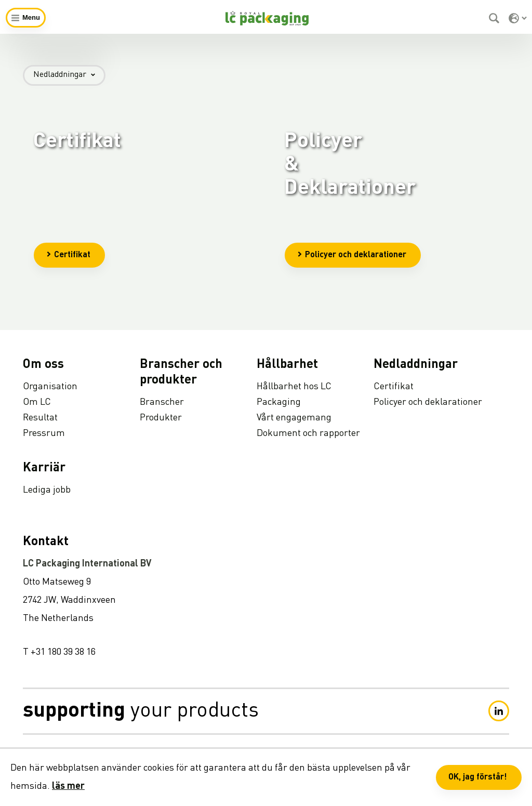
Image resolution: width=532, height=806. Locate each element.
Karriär (44, 468)
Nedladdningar (69, 75)
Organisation (50, 387)
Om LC (37, 402)
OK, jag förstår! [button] (478, 777)
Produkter (161, 418)
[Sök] (495, 18)
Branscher (162, 402)
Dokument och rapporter (308, 433)
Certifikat (68, 255)
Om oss (43, 365)
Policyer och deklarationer (352, 255)
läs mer (68, 786)
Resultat (40, 418)
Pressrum (44, 433)
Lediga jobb (47, 490)
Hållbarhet (287, 365)
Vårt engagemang (294, 418)
